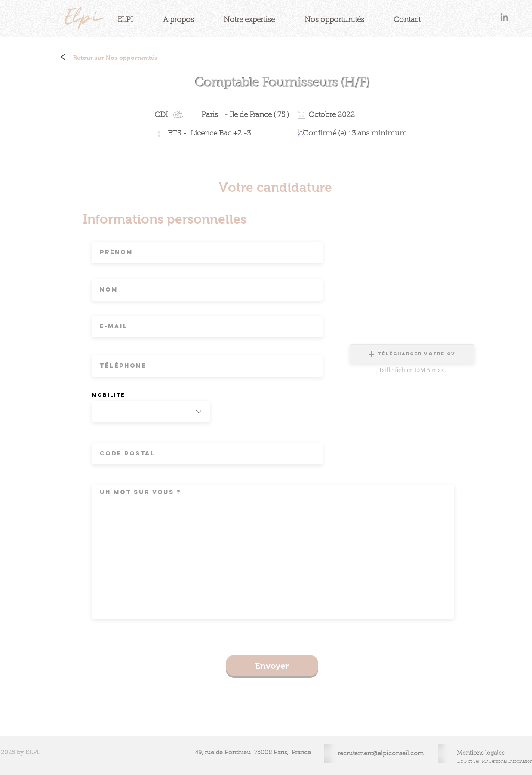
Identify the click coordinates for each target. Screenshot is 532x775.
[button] (412, 354)
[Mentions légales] (481, 754)
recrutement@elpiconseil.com (381, 754)
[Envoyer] (272, 666)
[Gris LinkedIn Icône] (504, 17)
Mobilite (109, 395)
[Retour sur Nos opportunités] (115, 58)
